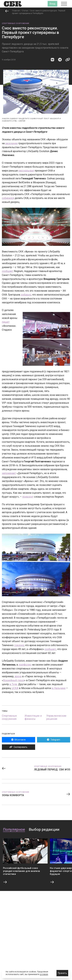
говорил (19, 645)
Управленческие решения (56, 717)
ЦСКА (15, 688)
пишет (6, 322)
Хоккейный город (14, 680)
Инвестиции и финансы (33, 717)
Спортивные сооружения (16, 23)
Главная (16, 11)
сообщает (8, 271)
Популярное (14, 830)
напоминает (9, 473)
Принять (62, 973)
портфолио (25, 665)
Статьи (25, 11)
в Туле (13, 684)
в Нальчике (59, 688)
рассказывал (26, 171)
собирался (8, 198)
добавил (26, 295)
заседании (11, 143)
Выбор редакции (44, 830)
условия (44, 974)
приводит (28, 497)
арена (18, 676)
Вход (52, 4)
